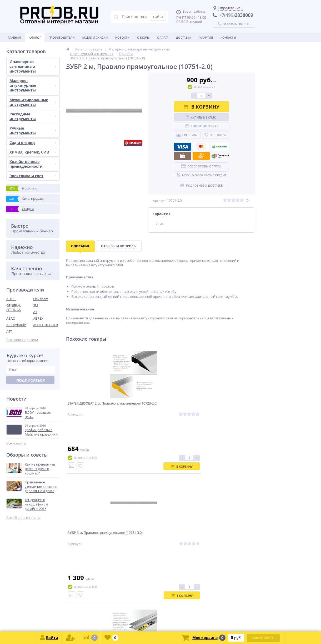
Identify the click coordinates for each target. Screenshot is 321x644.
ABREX (38, 318)
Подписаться (31, 380)
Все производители (22, 340)
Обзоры (143, 37)
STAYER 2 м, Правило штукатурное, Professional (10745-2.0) (224, 409)
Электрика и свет (33, 176)
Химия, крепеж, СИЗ (33, 152)
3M (36, 305)
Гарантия (206, 37)
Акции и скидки (95, 37)
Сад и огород (33, 143)
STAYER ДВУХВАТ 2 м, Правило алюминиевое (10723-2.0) (94, 407)
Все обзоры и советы (23, 518)
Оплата (163, 37)
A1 (35, 312)
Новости (122, 37)
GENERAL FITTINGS (14, 308)
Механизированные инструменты (33, 102)
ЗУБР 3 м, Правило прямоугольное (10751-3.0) (155, 407)
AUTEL (11, 299)
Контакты (228, 37)
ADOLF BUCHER (46, 325)
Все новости (16, 443)
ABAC (11, 318)
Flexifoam (41, 299)
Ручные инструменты (33, 131)
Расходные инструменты (33, 116)
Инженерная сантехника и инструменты (33, 66)
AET (9, 331)
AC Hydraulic (16, 325)
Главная (14, 37)
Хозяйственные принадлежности (33, 164)
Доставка (184, 37)
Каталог (35, 37)
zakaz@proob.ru (74, 619)
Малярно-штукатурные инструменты (33, 85)
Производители (62, 37)
